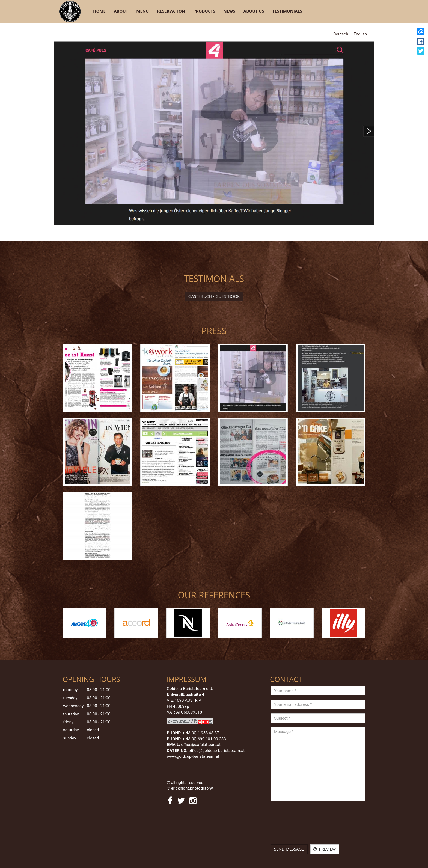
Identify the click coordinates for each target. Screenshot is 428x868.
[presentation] (293, 825)
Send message (289, 849)
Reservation (171, 11)
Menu (142, 11)
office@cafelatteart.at (201, 745)
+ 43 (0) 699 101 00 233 (204, 739)
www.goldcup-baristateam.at (194, 756)
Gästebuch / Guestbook (214, 296)
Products (204, 11)
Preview (324, 849)
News (229, 11)
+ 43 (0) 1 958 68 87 (201, 733)
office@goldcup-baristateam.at (217, 751)
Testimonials (287, 11)
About (121, 11)
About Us (254, 11)
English (360, 34)
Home (99, 11)
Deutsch (341, 34)
